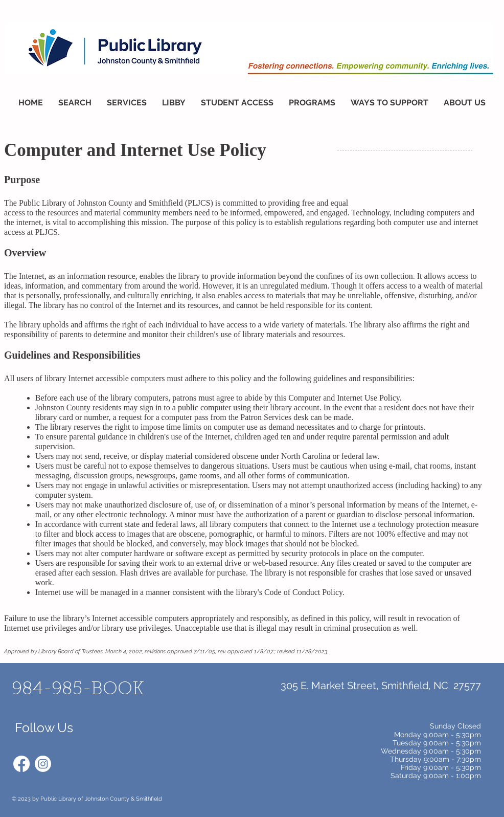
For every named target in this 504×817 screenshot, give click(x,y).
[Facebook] (21, 764)
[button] (75, 103)
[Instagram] (43, 764)
